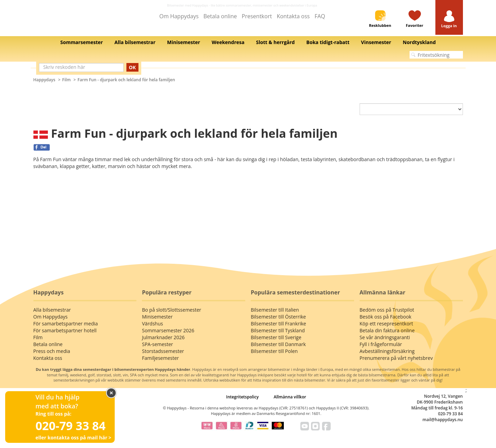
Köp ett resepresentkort (386, 324)
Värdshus (152, 324)
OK (132, 67)
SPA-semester (157, 344)
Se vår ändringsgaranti (385, 337)
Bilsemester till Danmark (278, 344)
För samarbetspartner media (66, 324)
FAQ (320, 16)
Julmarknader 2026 (163, 337)
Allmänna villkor (290, 397)
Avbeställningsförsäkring (387, 351)
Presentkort (257, 16)
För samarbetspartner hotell (65, 330)
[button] (449, 19)
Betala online (220, 16)
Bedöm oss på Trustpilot (387, 310)
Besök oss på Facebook (386, 317)
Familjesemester (160, 358)
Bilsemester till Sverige (276, 337)
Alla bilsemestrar (52, 310)
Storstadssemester (163, 351)
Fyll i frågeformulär (381, 344)
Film (67, 80)
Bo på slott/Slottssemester (172, 310)
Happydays (44, 80)
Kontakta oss (293, 16)
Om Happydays (179, 16)
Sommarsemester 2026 (168, 330)
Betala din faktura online (387, 330)
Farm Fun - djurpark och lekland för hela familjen (126, 80)
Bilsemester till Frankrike (278, 324)
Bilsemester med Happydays (188, 5)
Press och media (52, 351)
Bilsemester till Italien (275, 310)
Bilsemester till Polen (274, 351)
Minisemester (157, 317)
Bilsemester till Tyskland (278, 330)
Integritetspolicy (242, 397)
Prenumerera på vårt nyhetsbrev (396, 358)
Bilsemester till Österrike (278, 317)
